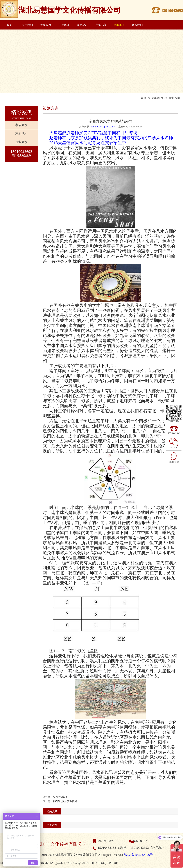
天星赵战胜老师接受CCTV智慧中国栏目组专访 (93, 133)
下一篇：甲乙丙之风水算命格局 (60, 801)
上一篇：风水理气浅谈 (55, 797)
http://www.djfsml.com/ (103, 127)
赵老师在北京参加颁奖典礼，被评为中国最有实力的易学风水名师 (111, 138)
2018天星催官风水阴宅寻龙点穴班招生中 (88, 143)
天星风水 (46, 25)
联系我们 (137, 25)
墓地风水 (21, 134)
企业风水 (21, 142)
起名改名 (82, 25)
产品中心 (101, 25)
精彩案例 (119, 25)
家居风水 (21, 125)
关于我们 (27, 25)
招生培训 (64, 25)
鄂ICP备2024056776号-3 (140, 855)
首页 (9, 25)
